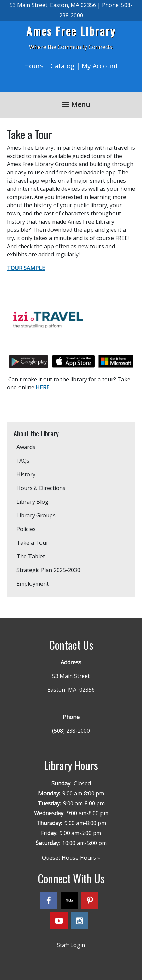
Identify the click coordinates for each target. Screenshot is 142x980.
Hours (34, 66)
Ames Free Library (71, 31)
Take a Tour (32, 543)
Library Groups (36, 515)
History (26, 474)
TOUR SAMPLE (26, 268)
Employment (33, 584)
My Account (100, 66)
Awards (26, 447)
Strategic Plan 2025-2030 (48, 570)
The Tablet (31, 556)
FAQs (23, 461)
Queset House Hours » (71, 858)
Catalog (62, 66)
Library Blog (32, 502)
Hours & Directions (41, 488)
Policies (26, 529)
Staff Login (71, 945)
